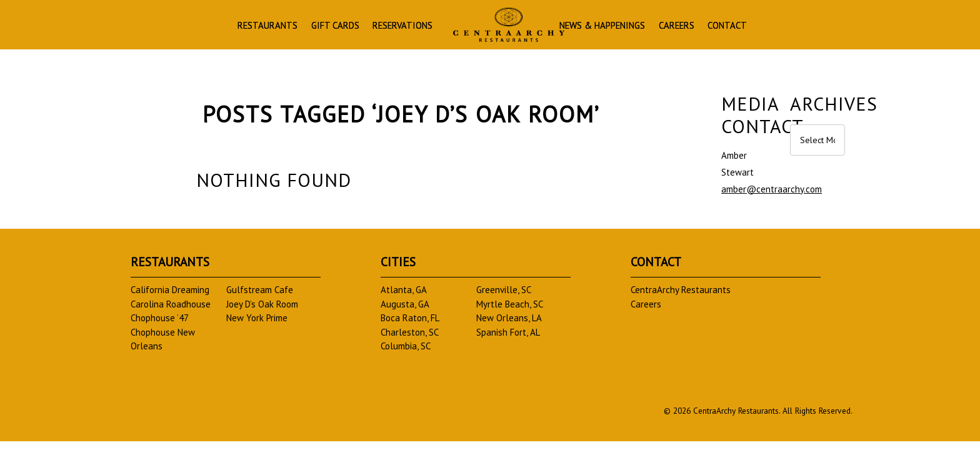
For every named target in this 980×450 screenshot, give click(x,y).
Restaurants (208, 27)
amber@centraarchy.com (772, 189)
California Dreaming (170, 290)
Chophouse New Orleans (163, 339)
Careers (736, 27)
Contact (801, 27)
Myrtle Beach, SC (510, 304)
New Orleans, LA (509, 318)
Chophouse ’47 (160, 318)
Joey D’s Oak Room (262, 304)
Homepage (499, 26)
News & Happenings (641, 27)
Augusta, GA (405, 304)
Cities (398, 262)
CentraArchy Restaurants (681, 290)
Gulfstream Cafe (260, 290)
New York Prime (257, 318)
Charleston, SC (410, 332)
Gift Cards (290, 27)
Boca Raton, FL (410, 318)
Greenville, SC (504, 290)
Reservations (373, 27)
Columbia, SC (406, 346)
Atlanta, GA (404, 290)
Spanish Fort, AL (508, 332)
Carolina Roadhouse (171, 304)
